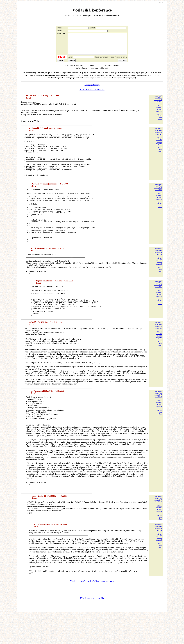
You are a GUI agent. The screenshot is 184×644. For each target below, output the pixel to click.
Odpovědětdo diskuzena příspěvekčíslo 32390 (158, 200)
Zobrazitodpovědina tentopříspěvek (159, 113)
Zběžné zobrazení (92, 89)
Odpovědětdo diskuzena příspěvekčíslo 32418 (158, 529)
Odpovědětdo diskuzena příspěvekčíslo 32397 (158, 355)
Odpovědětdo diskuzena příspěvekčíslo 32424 (158, 557)
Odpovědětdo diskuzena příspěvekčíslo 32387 (158, 103)
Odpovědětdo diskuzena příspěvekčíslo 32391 (158, 275)
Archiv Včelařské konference (92, 94)
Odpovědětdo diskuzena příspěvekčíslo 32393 (158, 308)
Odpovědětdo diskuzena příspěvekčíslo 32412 (158, 424)
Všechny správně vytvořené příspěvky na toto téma (92, 611)
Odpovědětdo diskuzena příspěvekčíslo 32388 (158, 136)
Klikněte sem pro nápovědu (92, 628)
